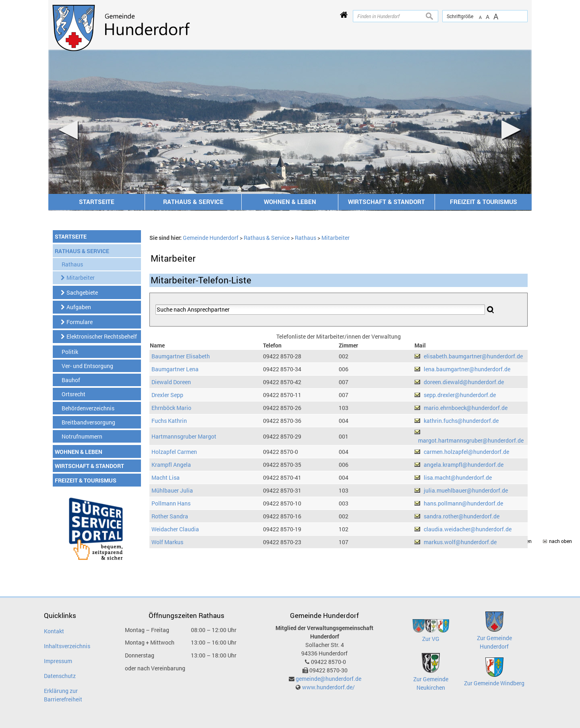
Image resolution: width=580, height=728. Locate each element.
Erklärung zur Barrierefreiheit (63, 695)
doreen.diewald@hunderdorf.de (464, 382)
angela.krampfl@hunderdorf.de (464, 465)
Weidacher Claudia (175, 529)
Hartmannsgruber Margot (184, 436)
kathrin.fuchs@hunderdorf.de (461, 421)
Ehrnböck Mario (171, 408)
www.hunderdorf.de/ (328, 687)
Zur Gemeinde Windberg (494, 683)
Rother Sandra (170, 516)
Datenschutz (60, 676)
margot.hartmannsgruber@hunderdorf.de (471, 440)
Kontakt (54, 631)
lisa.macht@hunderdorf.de (458, 477)
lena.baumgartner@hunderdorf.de (467, 369)
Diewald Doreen (171, 382)
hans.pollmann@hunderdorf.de (463, 503)
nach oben (560, 541)
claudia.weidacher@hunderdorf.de (468, 529)
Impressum (58, 661)
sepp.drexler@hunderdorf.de (460, 395)
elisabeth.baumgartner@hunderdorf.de (473, 356)
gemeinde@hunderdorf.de (328, 679)
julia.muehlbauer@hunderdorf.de (466, 490)
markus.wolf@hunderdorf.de (460, 542)
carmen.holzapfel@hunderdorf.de (466, 452)
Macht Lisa (166, 477)
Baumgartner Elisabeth (181, 356)
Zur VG (431, 639)
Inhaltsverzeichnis (67, 646)
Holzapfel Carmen (174, 452)
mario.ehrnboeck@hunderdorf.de (466, 408)
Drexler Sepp (167, 395)
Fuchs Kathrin (169, 421)
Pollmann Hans (171, 503)
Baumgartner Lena (175, 369)
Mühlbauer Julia (172, 490)
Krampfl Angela (171, 465)
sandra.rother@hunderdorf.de (462, 516)
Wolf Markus (167, 542)
